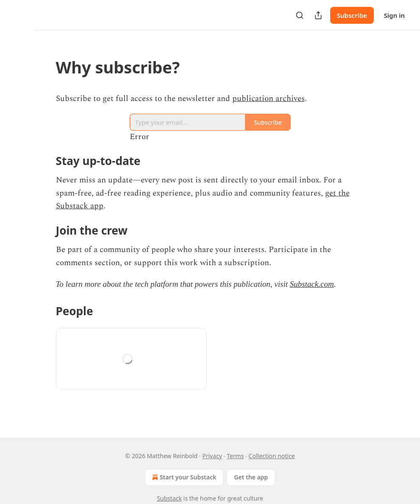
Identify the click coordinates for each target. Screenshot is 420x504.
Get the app (251, 477)
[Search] (300, 15)
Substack (169, 498)
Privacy (212, 456)
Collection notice (272, 456)
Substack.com (312, 284)
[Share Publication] (318, 15)
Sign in (394, 15)
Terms (235, 456)
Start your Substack (183, 477)
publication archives (268, 99)
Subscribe (352, 15)
